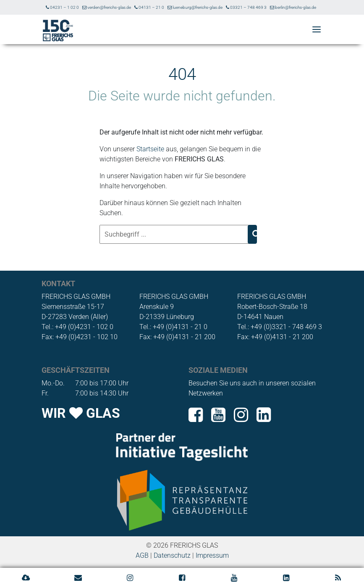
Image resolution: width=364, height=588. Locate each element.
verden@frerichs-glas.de (107, 7)
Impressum (212, 555)
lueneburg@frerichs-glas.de (195, 7)
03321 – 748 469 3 (246, 7)
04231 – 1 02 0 (62, 7)
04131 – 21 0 (149, 7)
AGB (142, 555)
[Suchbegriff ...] (175, 234)
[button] (317, 30)
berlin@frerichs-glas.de (293, 7)
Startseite (150, 149)
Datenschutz (172, 555)
